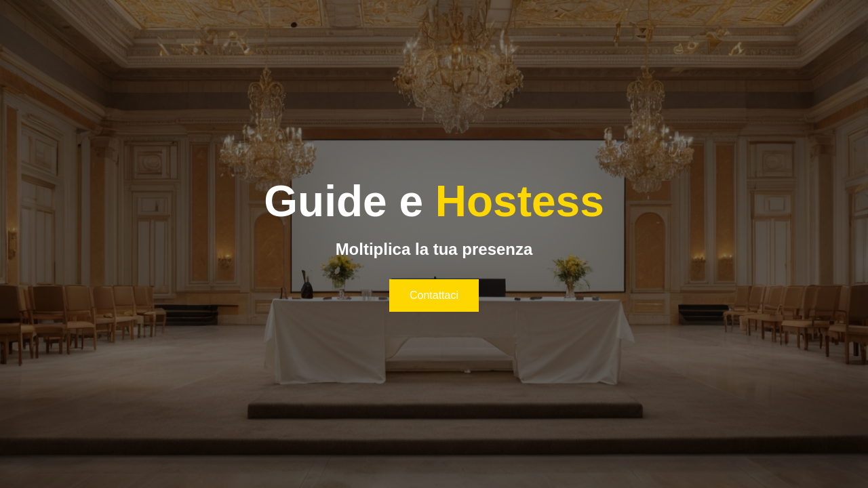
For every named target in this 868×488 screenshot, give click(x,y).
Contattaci (434, 295)
